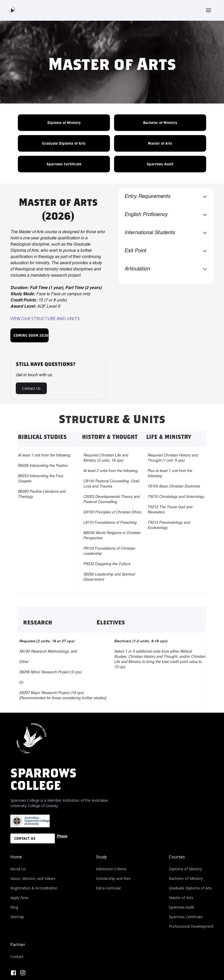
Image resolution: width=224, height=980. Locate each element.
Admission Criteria (111, 869)
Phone (62, 836)
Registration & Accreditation (34, 888)
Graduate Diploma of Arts (64, 143)
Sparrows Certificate (64, 164)
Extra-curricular (109, 888)
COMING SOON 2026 (31, 335)
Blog (14, 907)
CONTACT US (25, 838)
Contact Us (31, 388)
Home (16, 857)
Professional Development (191, 926)
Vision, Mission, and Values (33, 878)
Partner (18, 945)
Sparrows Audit (160, 164)
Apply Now (19, 898)
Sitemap (17, 917)
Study (101, 857)
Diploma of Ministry (64, 123)
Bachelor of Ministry (160, 123)
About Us (18, 869)
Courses (177, 857)
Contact (17, 957)
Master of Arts (160, 143)
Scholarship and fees (113, 878)
